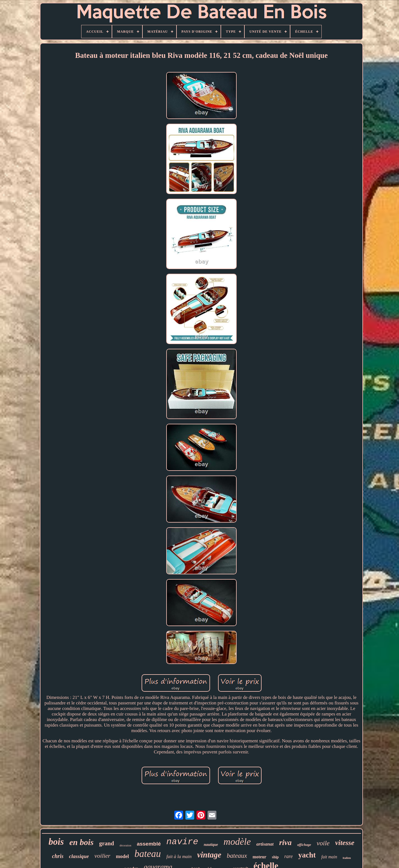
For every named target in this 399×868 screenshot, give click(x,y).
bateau (148, 854)
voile (323, 843)
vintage (209, 855)
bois (56, 842)
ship (275, 857)
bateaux (237, 856)
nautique (211, 845)
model (122, 856)
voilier (102, 856)
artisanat (265, 844)
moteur (259, 857)
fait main (329, 857)
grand (107, 843)
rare (288, 856)
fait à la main (179, 857)
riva (285, 842)
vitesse (345, 843)
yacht (307, 855)
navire (182, 842)
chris (58, 856)
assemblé (149, 844)
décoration (125, 845)
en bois (81, 842)
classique (79, 856)
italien (347, 858)
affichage (304, 845)
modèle (237, 842)
